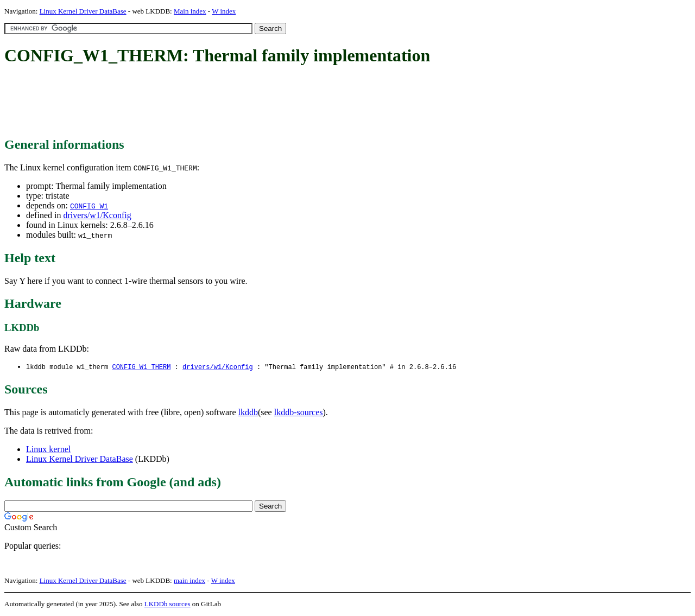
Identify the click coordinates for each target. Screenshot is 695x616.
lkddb (248, 413)
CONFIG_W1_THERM (141, 367)
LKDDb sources (168, 604)
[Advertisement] (202, 102)
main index (189, 581)
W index (224, 11)
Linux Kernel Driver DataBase (83, 11)
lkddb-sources (299, 413)
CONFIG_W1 (89, 206)
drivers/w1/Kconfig (97, 215)
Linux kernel (48, 450)
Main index (190, 11)
